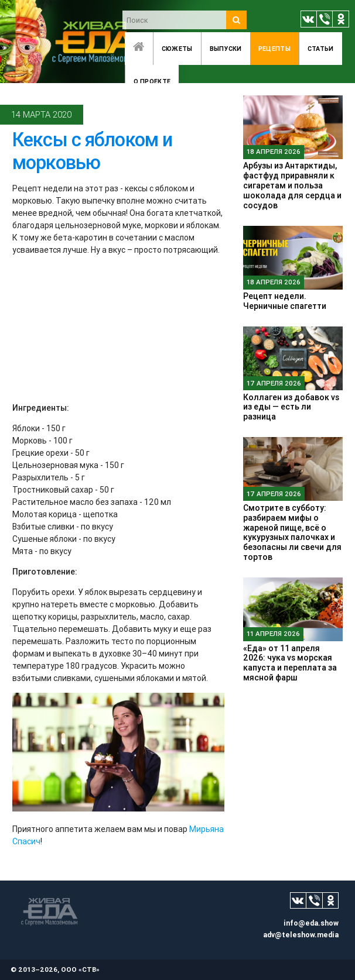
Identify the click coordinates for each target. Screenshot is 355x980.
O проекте (152, 81)
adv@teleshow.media (301, 935)
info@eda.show (311, 923)
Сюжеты (177, 49)
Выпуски (226, 49)
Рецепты (274, 49)
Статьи (321, 49)
